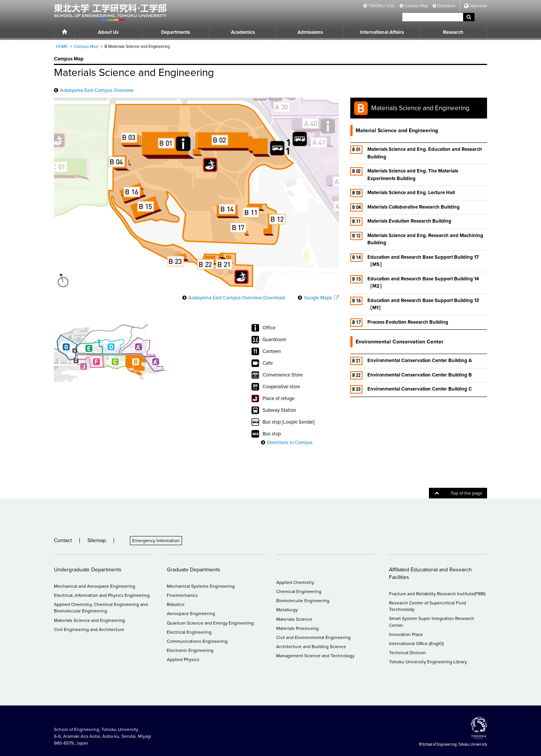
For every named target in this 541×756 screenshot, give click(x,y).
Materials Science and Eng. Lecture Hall (403, 193)
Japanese (478, 6)
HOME (62, 47)
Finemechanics (182, 595)
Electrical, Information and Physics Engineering (102, 595)
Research (453, 32)
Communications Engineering (197, 641)
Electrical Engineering (189, 632)
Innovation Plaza (406, 634)
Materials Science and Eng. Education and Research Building (416, 153)
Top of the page (459, 493)
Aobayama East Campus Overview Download (237, 298)
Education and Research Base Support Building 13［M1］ (415, 304)
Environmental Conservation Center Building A (411, 361)
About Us (108, 32)
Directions (444, 6)
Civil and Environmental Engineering (313, 637)
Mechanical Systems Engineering (201, 586)
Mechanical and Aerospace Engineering (95, 586)
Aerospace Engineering (191, 614)
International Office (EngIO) (416, 644)
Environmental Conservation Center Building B (411, 375)
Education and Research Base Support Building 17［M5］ (414, 261)
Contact (63, 540)
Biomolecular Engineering (303, 601)
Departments (176, 32)
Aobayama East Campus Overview (97, 90)
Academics (243, 32)
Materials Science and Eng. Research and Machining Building (417, 239)
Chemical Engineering (299, 592)
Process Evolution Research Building (402, 323)
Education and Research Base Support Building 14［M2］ (415, 282)
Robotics (176, 604)
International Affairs (382, 32)
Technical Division (407, 653)
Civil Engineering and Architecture (89, 629)
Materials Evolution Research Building (401, 221)
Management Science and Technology (315, 656)
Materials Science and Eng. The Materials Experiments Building (404, 174)
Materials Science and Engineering (89, 620)
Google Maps (318, 298)
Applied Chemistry (295, 582)
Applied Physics (183, 660)
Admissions (310, 32)
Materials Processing (297, 628)
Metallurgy (287, 610)
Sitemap (97, 540)
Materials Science (294, 619)
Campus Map (414, 6)
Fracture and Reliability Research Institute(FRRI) (437, 594)
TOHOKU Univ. (379, 6)
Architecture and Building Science (311, 647)
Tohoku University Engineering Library (428, 662)
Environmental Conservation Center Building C (411, 389)
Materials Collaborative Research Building (405, 207)
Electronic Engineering (190, 650)
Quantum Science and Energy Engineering (210, 623)
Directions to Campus (290, 443)
